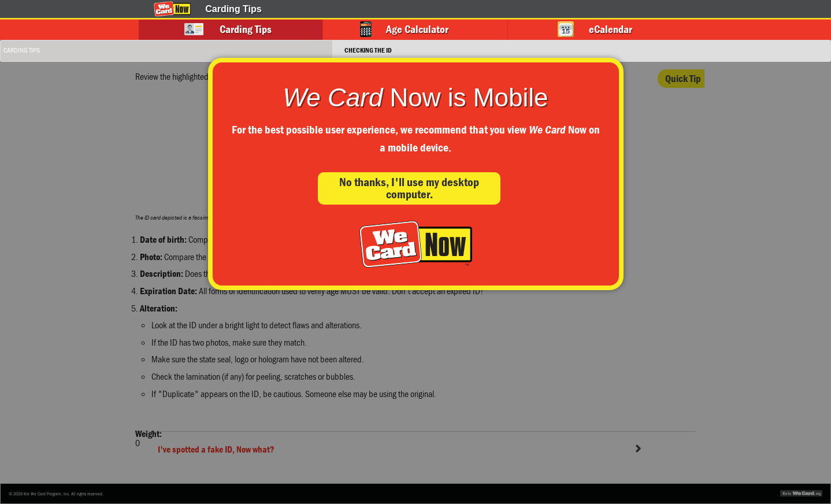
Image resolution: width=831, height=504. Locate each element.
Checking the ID (368, 50)
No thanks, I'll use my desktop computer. (409, 188)
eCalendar (611, 29)
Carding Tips (246, 29)
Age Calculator (417, 29)
